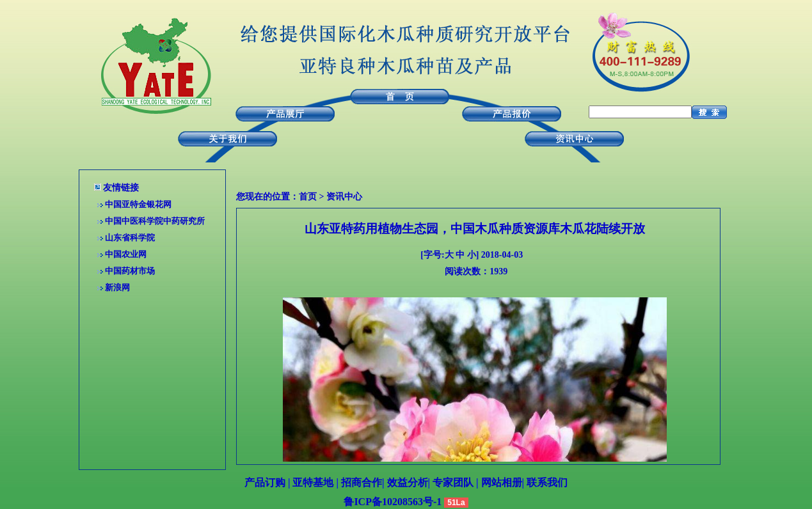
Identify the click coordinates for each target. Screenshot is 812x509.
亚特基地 (313, 482)
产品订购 (265, 482)
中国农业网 (126, 254)
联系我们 (547, 482)
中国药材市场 (130, 271)
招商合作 (362, 482)
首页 (308, 197)
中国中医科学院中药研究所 (155, 221)
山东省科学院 (130, 238)
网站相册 (502, 482)
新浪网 (117, 287)
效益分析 (408, 482)
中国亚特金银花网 (138, 204)
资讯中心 (344, 197)
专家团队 (453, 482)
